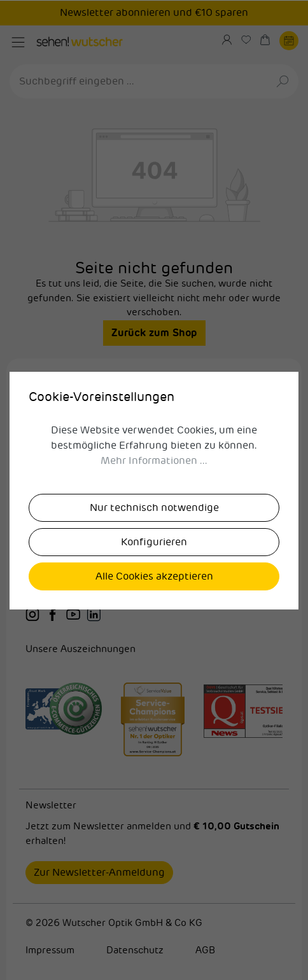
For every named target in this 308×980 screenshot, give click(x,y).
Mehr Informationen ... (154, 461)
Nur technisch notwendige (154, 508)
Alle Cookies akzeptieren (154, 576)
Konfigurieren (154, 542)
